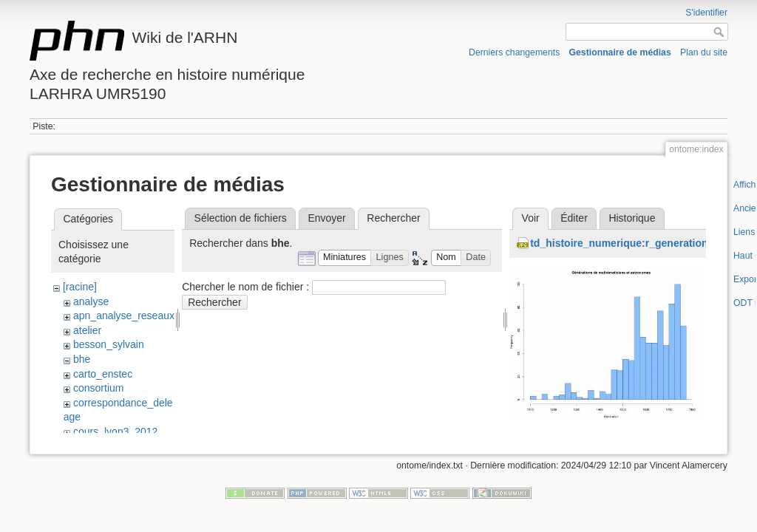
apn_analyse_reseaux (124, 316)
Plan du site (704, 52)
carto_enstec (103, 374)
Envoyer (326, 218)
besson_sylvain (109, 344)
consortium (98, 388)
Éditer (574, 218)
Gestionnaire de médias (620, 52)
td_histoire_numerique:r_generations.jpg (631, 243)
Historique (632, 218)
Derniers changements (514, 52)
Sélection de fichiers (241, 218)
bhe (82, 359)
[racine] (80, 287)
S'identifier (706, 13)
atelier (87, 330)
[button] (345, 258)
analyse (91, 301)
